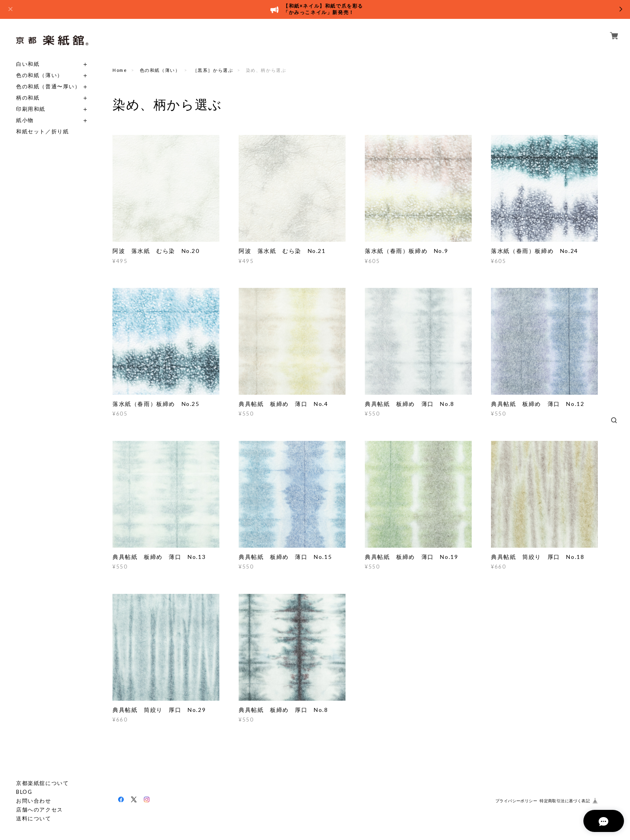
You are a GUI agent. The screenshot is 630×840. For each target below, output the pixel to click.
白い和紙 (28, 64)
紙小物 (25, 120)
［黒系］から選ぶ (213, 70)
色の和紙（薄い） (40, 75)
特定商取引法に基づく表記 (565, 801)
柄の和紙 (28, 98)
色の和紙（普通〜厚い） (48, 87)
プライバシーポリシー (516, 801)
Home (120, 70)
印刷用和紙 (31, 109)
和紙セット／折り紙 (42, 132)
